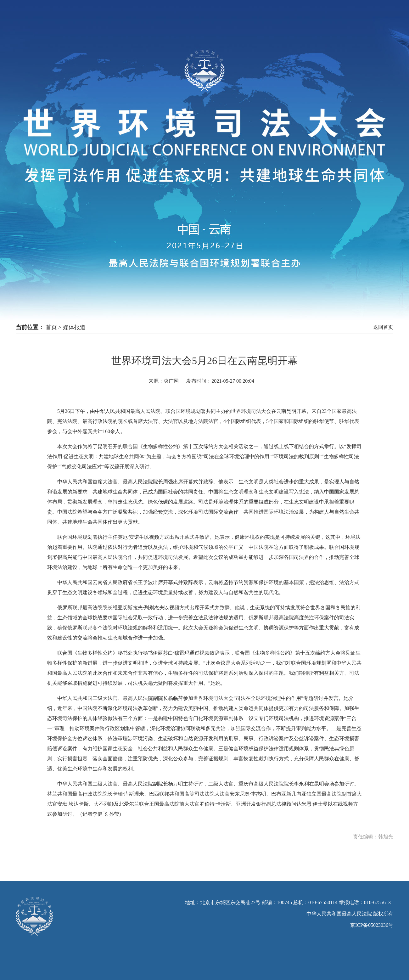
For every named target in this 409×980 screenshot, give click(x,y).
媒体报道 (74, 327)
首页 (51, 327)
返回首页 (383, 327)
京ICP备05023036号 (372, 925)
